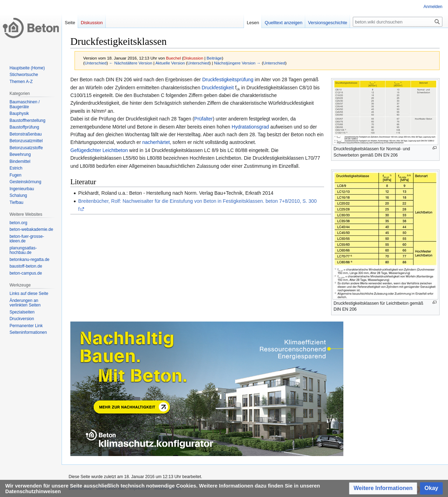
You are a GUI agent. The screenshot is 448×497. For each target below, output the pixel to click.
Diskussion (193, 58)
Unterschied (96, 63)
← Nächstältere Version (131, 63)
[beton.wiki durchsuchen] (398, 22)
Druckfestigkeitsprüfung (228, 80)
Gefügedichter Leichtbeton (99, 150)
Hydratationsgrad (250, 127)
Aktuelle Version (170, 63)
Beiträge (214, 58)
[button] (383, 488)
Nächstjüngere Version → (237, 63)
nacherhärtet (156, 142)
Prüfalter (204, 119)
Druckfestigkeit (218, 88)
